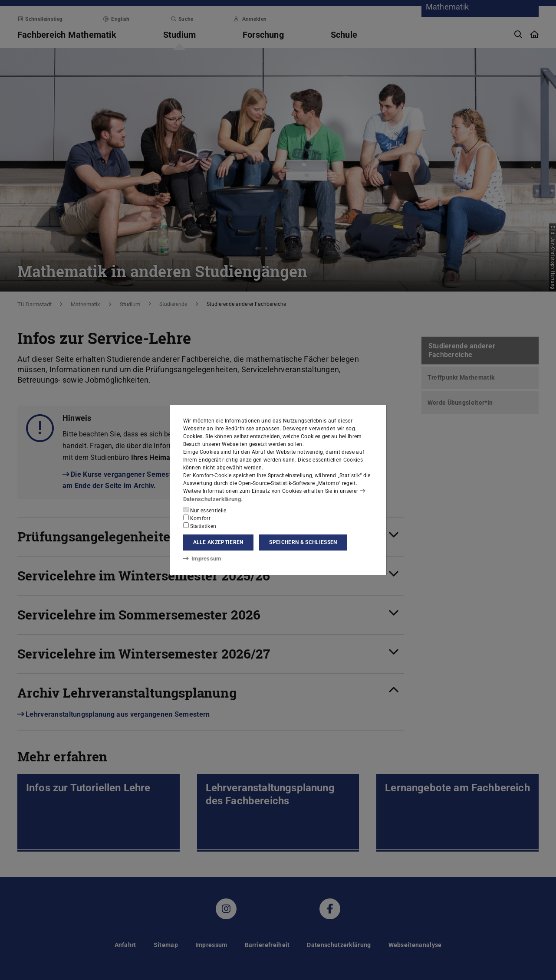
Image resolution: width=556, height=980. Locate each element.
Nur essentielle (205, 510)
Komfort (197, 518)
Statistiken (200, 525)
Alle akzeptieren (218, 542)
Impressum (201, 559)
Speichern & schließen (303, 542)
